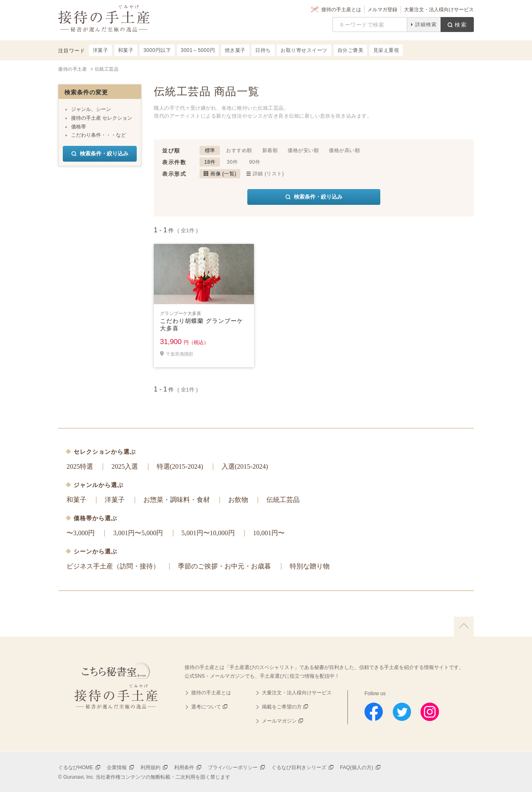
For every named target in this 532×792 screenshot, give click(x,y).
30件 (233, 162)
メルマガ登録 (382, 10)
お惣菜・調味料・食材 (177, 500)
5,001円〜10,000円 (208, 533)
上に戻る (464, 627)
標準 (210, 150)
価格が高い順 (344, 150)
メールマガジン (279, 721)
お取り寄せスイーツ (304, 50)
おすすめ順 (239, 150)
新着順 (270, 150)
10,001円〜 (269, 533)
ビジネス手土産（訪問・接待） (113, 566)
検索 (461, 25)
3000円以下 (157, 50)
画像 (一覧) (223, 174)
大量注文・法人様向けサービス (439, 10)
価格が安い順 (303, 150)
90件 (255, 162)
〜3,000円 (81, 533)
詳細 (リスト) (268, 174)
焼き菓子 (235, 50)
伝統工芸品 (283, 500)
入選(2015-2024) (245, 466)
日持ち (263, 50)
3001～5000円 (198, 50)
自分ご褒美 (351, 50)
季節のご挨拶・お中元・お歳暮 (224, 566)
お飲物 (238, 500)
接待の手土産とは (341, 10)
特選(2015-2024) (180, 466)
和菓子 (76, 500)
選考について (206, 707)
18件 (210, 162)
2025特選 (80, 466)
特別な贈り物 (310, 566)
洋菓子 (115, 500)
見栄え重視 (386, 50)
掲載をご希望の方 (282, 707)
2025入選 (125, 466)
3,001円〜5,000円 (138, 533)
